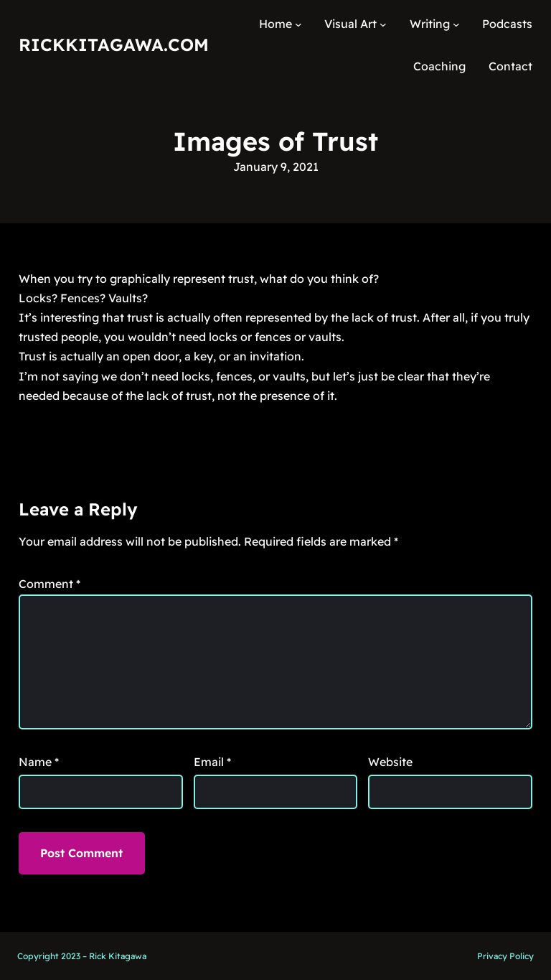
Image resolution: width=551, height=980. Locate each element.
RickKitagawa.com (114, 45)
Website (390, 762)
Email (212, 762)
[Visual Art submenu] (383, 24)
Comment (50, 584)
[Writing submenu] (456, 24)
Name (39, 762)
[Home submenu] (298, 24)
